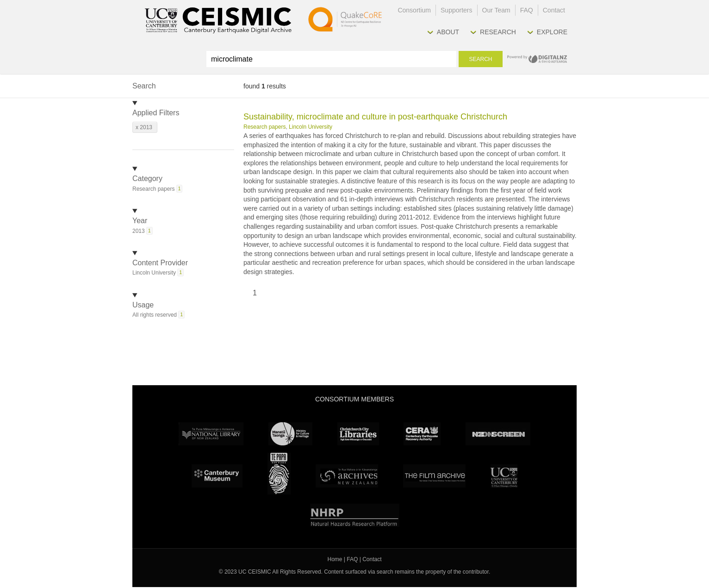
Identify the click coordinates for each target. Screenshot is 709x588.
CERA (422, 434)
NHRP (355, 515)
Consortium (414, 10)
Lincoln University (311, 127)
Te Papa (279, 474)
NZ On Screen (498, 434)
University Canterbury (504, 476)
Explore (552, 32)
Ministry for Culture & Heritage (290, 434)
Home (335, 559)
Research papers (264, 127)
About (448, 32)
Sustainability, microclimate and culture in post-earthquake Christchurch (375, 117)
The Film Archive (434, 476)
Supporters (456, 10)
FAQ (527, 10)
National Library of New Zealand (211, 434)
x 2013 (144, 127)
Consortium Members (354, 399)
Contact (554, 10)
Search (480, 59)
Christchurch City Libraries (358, 434)
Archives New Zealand (347, 476)
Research (498, 32)
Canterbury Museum (217, 476)
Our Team (496, 10)
